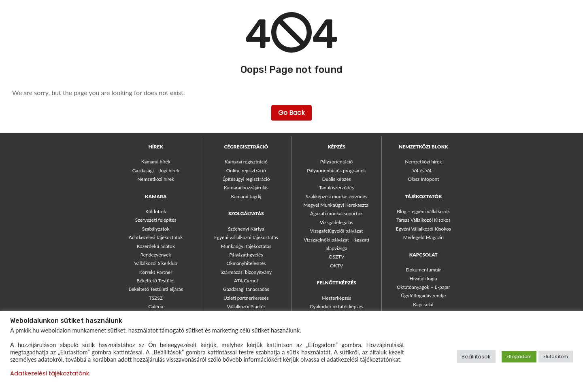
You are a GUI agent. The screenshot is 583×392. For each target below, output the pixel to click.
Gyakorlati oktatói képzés (336, 306)
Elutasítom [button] (556, 356)
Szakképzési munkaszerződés (336, 196)
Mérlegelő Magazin (423, 237)
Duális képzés (336, 179)
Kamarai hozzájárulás (246, 188)
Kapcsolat (423, 304)
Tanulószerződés (336, 188)
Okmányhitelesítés (246, 263)
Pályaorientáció (337, 162)
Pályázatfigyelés (246, 255)
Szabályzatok (156, 229)
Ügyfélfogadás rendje (423, 296)
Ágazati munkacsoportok (336, 213)
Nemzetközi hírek (156, 179)
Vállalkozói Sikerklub (156, 263)
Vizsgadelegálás (336, 222)
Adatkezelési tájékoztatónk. (50, 373)
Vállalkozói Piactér (246, 306)
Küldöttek (156, 211)
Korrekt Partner (156, 272)
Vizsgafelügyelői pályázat (337, 231)
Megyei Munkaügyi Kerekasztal (336, 205)
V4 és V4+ (423, 171)
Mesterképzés (337, 298)
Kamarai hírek (156, 162)
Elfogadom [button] (519, 356)
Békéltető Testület (156, 281)
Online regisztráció (246, 171)
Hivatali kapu (423, 279)
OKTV (337, 266)
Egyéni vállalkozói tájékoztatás (246, 237)
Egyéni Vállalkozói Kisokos (423, 229)
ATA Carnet (246, 281)
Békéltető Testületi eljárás (155, 289)
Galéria (156, 306)
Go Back (291, 113)
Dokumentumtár (423, 270)
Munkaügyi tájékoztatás (246, 246)
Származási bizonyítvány (246, 272)
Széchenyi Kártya (246, 229)
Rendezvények (156, 255)
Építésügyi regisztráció (246, 179)
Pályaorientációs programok (336, 171)
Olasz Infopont (423, 179)
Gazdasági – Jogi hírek (156, 171)
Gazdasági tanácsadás (246, 289)
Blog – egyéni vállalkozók (423, 211)
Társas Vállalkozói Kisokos (423, 220)
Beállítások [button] (476, 357)
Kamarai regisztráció (246, 162)
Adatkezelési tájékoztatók (156, 237)
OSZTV (337, 257)
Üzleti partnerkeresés (246, 298)
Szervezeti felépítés (156, 220)
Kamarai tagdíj (246, 196)
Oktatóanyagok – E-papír (423, 287)
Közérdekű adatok (156, 246)
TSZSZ (156, 298)
